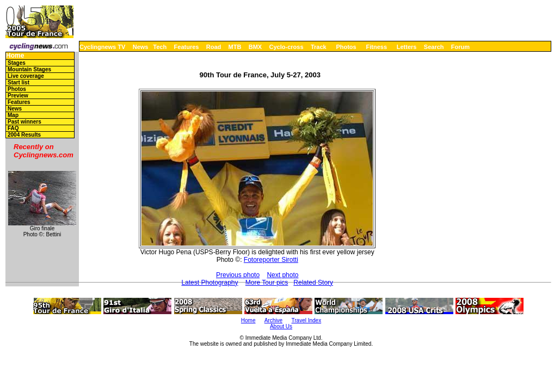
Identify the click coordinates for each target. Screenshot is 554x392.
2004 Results (24, 135)
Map (13, 115)
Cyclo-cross (287, 47)
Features (187, 47)
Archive (273, 320)
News (141, 47)
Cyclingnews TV (102, 47)
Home (15, 56)
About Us (281, 326)
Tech (160, 47)
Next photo (282, 275)
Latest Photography (210, 283)
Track (319, 47)
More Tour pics (267, 283)
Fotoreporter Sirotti (271, 260)
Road (214, 47)
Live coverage (26, 76)
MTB (235, 47)
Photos (346, 47)
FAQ (13, 128)
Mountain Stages (29, 69)
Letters (407, 47)
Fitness (376, 47)
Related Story (313, 283)
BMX (255, 47)
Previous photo (238, 275)
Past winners (24, 122)
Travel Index (307, 320)
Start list (19, 82)
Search (434, 47)
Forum (460, 47)
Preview (18, 96)
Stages (17, 63)
